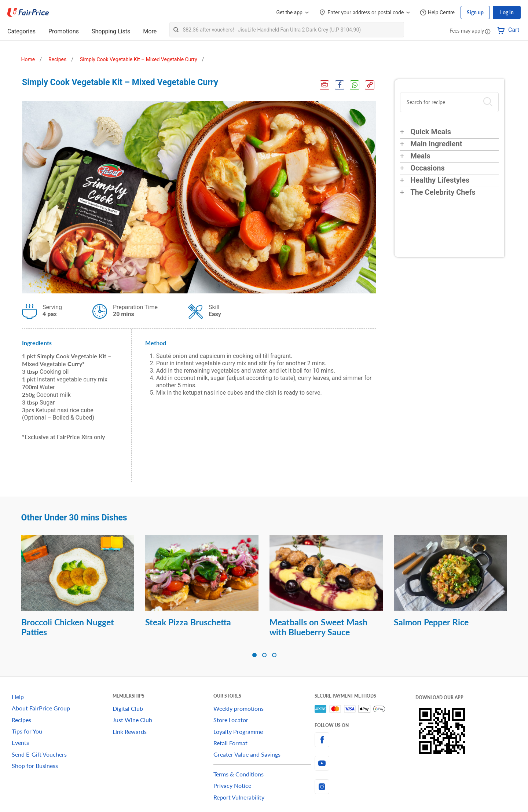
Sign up (475, 12)
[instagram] (365, 787)
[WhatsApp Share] (355, 85)
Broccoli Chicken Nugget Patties (68, 627)
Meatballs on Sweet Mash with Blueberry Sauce (318, 627)
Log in (507, 12)
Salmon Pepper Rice (431, 622)
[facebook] (365, 740)
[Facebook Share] (340, 85)
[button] (488, 31)
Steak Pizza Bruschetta (188, 622)
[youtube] (365, 763)
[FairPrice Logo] (28, 12)
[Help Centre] (437, 13)
